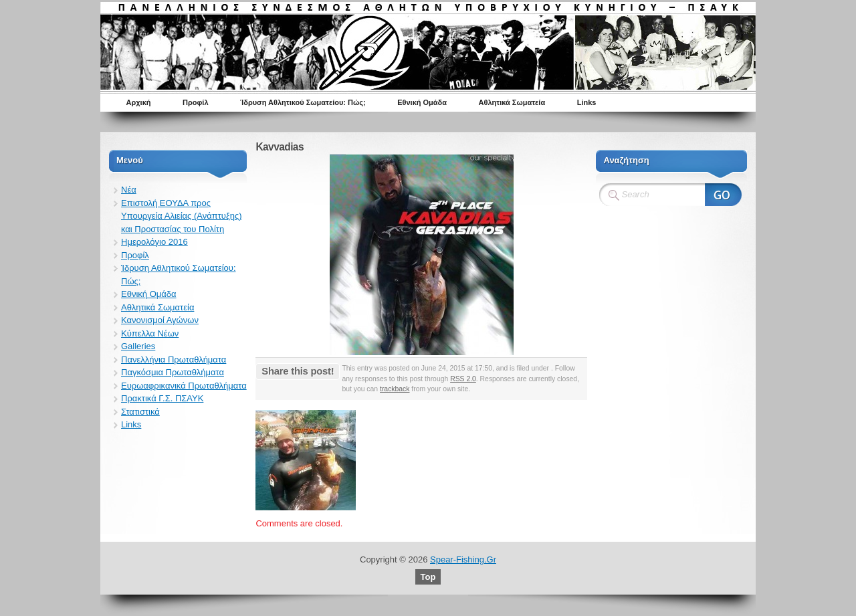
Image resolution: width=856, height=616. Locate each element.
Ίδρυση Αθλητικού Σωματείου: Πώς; (303, 102)
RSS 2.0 (463, 379)
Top (428, 577)
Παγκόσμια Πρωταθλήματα (173, 372)
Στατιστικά (140, 412)
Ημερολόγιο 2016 (154, 242)
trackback (395, 389)
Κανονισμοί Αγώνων (160, 320)
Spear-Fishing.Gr (463, 559)
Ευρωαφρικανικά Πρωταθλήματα (184, 386)
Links (587, 102)
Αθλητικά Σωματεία (512, 102)
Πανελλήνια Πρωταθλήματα (174, 360)
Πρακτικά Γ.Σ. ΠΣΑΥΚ (162, 398)
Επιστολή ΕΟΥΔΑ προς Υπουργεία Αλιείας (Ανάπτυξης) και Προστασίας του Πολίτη (182, 216)
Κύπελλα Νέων (150, 333)
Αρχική (139, 102)
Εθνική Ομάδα (422, 102)
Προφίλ (196, 102)
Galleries (138, 346)
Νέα (129, 190)
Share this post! (298, 371)
